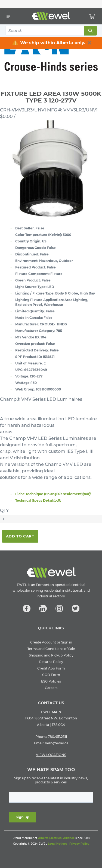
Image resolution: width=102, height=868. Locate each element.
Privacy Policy (79, 844)
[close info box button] (89, 43)
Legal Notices (57, 844)
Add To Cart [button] (20, 536)
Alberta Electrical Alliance (56, 838)
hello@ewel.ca (57, 743)
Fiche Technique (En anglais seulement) (53, 494)
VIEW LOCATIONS (51, 755)
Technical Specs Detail (38, 500)
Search (90, 31)
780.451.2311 (57, 737)
